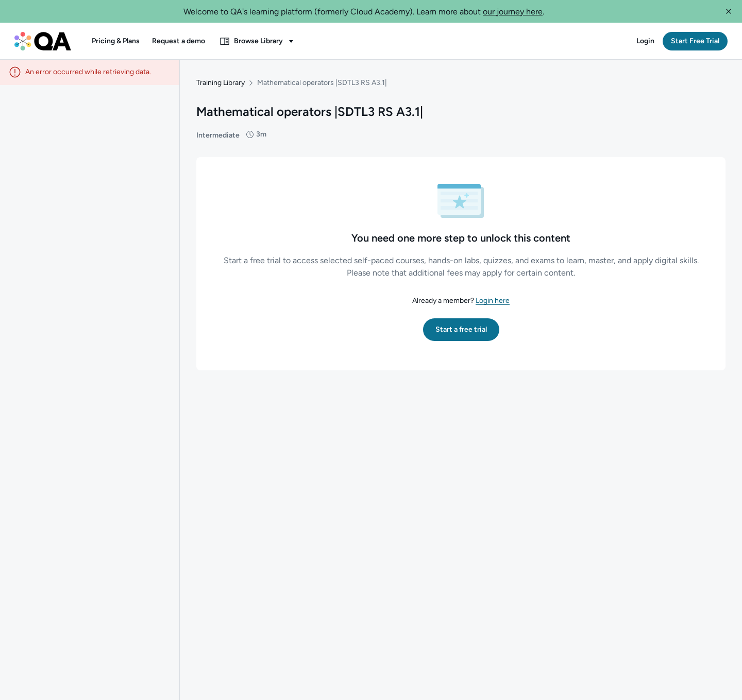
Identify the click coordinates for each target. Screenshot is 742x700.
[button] (729, 11)
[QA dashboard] (43, 41)
